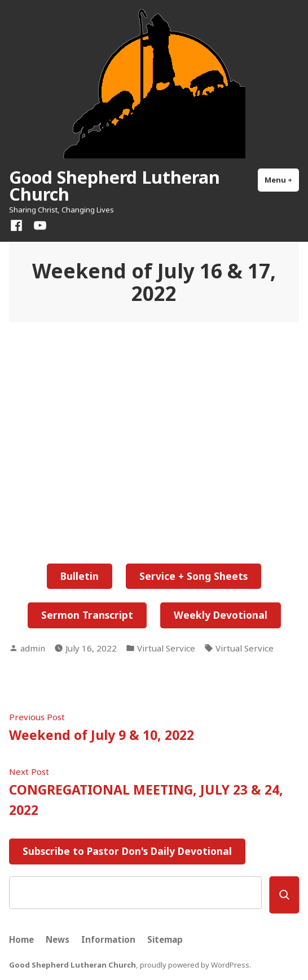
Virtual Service (166, 648)
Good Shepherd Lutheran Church (115, 185)
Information (108, 939)
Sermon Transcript (87, 615)
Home (21, 939)
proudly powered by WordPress (195, 965)
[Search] (284, 895)
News (58, 939)
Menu (282, 179)
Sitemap (165, 939)
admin (33, 648)
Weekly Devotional (221, 615)
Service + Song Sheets (193, 576)
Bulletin (80, 576)
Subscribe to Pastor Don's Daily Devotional (127, 851)
